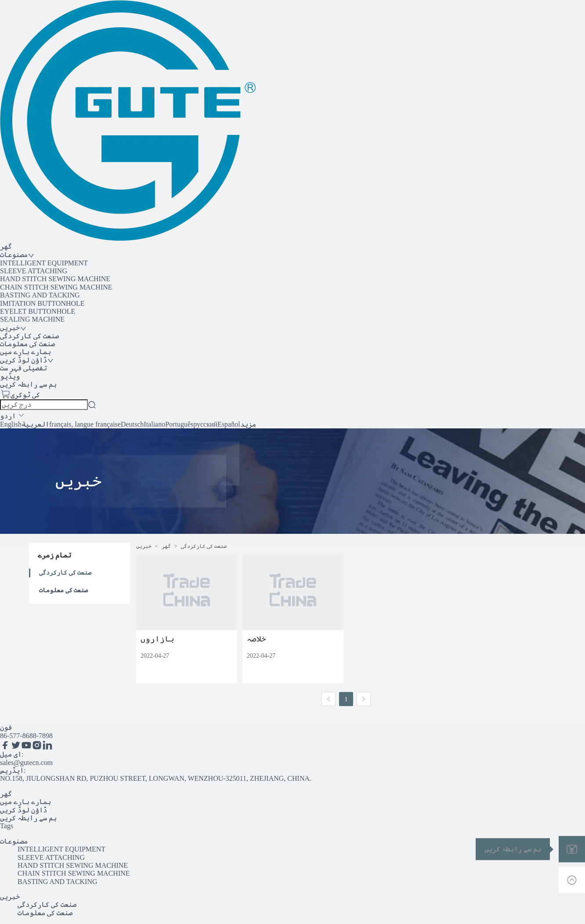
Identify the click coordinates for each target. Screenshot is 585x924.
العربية (35, 424)
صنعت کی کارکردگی (65, 573)
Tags (7, 826)
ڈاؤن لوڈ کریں (23, 810)
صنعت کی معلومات (63, 590)
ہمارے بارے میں (25, 802)
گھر (166, 546)
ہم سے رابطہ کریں (28, 818)
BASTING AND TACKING (40, 295)
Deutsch (132, 424)
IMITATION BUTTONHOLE (42, 303)
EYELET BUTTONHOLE (38, 311)
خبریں (144, 546)
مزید (248, 424)
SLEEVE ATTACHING (34, 271)
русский (205, 424)
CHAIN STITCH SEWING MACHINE (56, 287)
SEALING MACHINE (32, 319)
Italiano (154, 424)
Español (229, 424)
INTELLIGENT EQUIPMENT (44, 263)
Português (179, 424)
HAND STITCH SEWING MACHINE (55, 279)
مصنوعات (14, 841)
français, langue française (85, 424)
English (11, 424)
